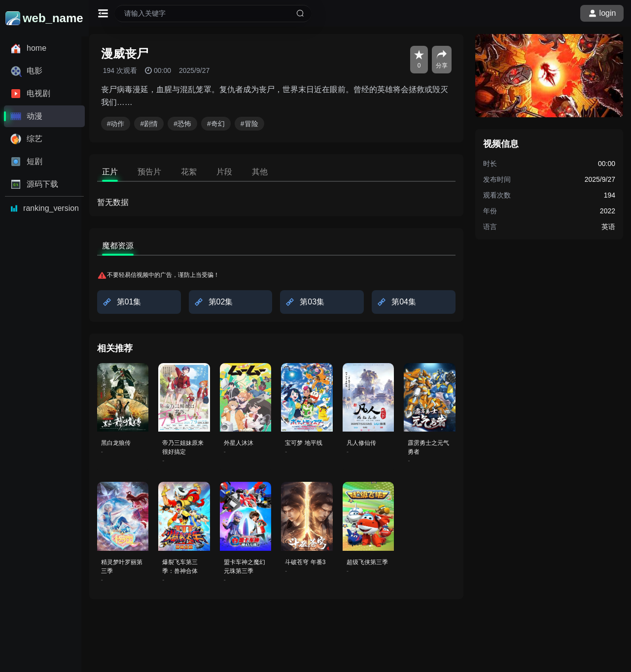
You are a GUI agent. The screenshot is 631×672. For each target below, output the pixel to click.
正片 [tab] (117, 172)
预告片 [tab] (157, 172)
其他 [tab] (267, 172)
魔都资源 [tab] (125, 246)
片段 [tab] (232, 172)
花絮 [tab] (196, 172)
